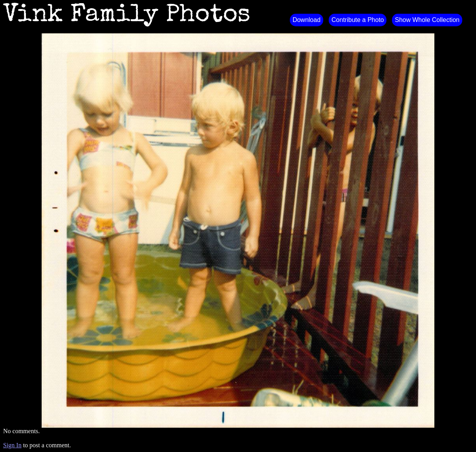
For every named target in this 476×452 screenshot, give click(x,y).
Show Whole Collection (427, 20)
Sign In (12, 445)
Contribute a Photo (358, 20)
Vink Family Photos (127, 16)
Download (307, 20)
